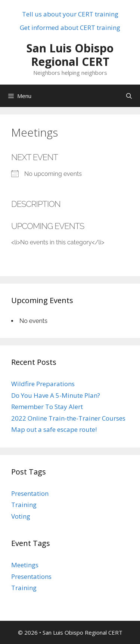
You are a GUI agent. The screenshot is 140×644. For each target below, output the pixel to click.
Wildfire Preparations (43, 384)
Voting (21, 516)
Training (24, 505)
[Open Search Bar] (129, 96)
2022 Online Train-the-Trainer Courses (68, 418)
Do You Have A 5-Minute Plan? (56, 395)
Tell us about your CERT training (70, 14)
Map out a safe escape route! (54, 429)
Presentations (31, 576)
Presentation (30, 493)
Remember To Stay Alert (47, 407)
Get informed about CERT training (70, 28)
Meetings (25, 565)
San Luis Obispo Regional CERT (70, 55)
